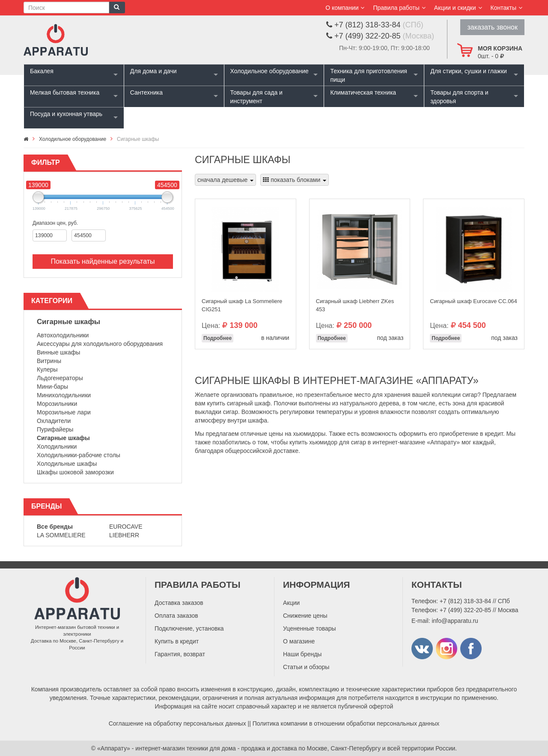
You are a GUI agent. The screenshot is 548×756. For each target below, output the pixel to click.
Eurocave (126, 527)
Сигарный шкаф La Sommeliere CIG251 (242, 305)
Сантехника (146, 92)
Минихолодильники (64, 395)
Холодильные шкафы (67, 464)
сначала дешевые (225, 180)
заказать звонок (492, 27)
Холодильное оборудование (270, 71)
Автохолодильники (63, 335)
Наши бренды (302, 654)
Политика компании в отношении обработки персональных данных (346, 723)
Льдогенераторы (60, 378)
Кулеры (47, 369)
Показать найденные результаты (103, 261)
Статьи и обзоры (306, 667)
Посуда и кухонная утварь (66, 114)
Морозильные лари (64, 412)
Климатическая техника (363, 92)
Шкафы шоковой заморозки (75, 472)
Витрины (49, 361)
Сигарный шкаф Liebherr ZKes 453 (355, 305)
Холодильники (57, 446)
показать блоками (295, 180)
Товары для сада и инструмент (256, 97)
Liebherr (124, 535)
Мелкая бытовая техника (65, 92)
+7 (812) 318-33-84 (465, 601)
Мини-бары (52, 387)
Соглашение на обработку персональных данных (177, 723)
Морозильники (57, 404)
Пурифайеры (55, 429)
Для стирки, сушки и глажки (469, 71)
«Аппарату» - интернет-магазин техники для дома (167, 748)
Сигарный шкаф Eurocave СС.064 (474, 301)
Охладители (54, 421)
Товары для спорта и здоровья (459, 97)
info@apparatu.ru (455, 621)
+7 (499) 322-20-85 (465, 610)
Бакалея (42, 71)
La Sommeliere (61, 535)
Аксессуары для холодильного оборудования (100, 344)
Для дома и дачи (153, 71)
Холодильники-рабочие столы (79, 455)
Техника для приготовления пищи (368, 75)
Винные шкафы (58, 352)
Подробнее (217, 338)
